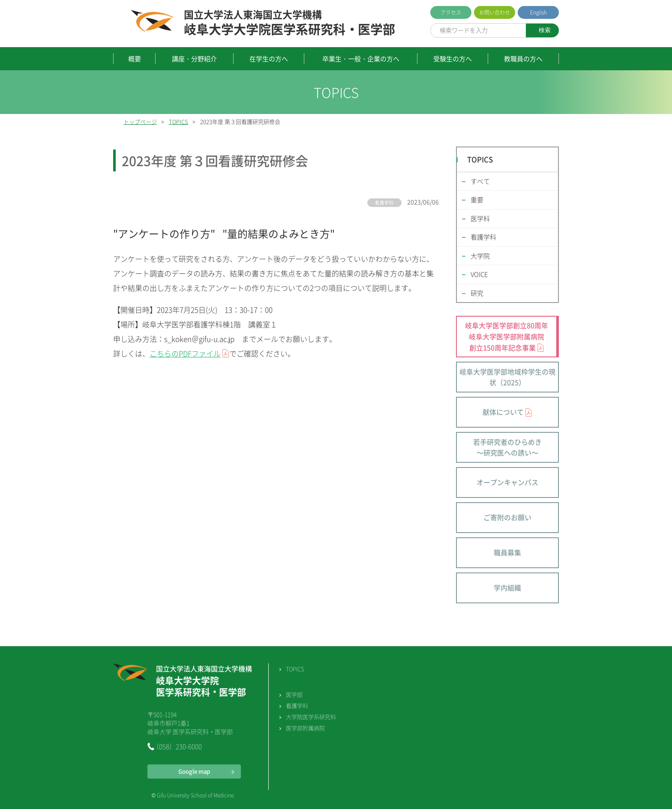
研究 (477, 293)
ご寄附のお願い (507, 517)
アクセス (451, 12)
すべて (480, 181)
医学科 (480, 219)
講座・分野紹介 (194, 59)
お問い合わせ (495, 12)
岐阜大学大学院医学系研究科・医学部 (289, 23)
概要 (135, 59)
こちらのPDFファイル (185, 353)
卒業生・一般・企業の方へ (361, 59)
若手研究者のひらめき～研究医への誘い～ (507, 447)
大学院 (480, 256)
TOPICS (178, 121)
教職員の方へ (523, 59)
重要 (477, 200)
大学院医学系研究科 (311, 717)
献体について (503, 412)
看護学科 (483, 237)
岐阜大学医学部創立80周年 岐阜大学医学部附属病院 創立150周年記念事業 (507, 336)
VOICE (479, 274)
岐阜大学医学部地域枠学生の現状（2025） (507, 377)
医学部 (294, 694)
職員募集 (507, 552)
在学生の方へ (269, 59)
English (538, 12)
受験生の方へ (453, 59)
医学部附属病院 (305, 728)
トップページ (140, 121)
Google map (194, 771)
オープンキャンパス (507, 482)
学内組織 (507, 587)
